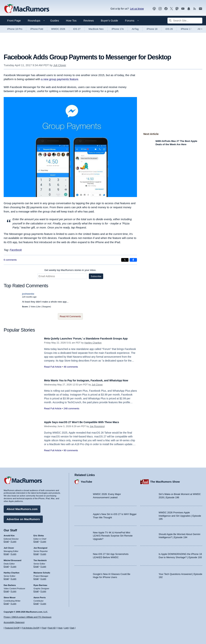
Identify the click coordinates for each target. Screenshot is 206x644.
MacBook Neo (96, 29)
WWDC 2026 (58, 29)
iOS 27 (77, 29)
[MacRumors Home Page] (27, 9)
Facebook (16, 250)
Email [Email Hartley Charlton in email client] (6, 577)
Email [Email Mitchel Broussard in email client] (6, 565)
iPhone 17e (118, 29)
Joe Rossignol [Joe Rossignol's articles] (40, 546)
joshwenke (28, 294)
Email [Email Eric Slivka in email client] (36, 540)
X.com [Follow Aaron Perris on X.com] (43, 602)
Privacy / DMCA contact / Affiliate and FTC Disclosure (28, 617)
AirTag (135, 29)
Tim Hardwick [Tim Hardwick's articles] (40, 559)
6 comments (10, 260)
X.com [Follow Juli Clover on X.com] (13, 552)
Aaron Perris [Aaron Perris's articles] (40, 596)
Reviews (89, 20)
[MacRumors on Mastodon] (177, 9)
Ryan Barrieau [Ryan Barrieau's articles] (40, 583)
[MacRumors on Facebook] (166, 9)
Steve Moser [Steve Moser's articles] (10, 596)
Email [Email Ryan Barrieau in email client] (36, 589)
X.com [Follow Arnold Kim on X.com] (13, 540)
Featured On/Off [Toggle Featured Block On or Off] (12, 628)
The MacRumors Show (165, 480)
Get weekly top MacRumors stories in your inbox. (70, 270)
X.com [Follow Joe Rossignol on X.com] (43, 552)
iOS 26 (169, 29)
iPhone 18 (152, 29)
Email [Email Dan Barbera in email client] (6, 589)
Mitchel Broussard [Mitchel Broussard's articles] (12, 559)
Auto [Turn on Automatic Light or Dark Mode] (60, 628)
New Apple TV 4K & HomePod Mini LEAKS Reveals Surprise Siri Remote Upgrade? (113, 534)
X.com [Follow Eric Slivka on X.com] (43, 540)
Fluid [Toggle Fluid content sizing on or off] (44, 628)
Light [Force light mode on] (66, 628)
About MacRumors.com (22, 507)
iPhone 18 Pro (15, 29)
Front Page (14, 20)
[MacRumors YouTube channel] (183, 9)
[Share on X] (125, 260)
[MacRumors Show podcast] (154, 9)
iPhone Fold (37, 29)
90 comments (71, 450)
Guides (55, 20)
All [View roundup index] (200, 29)
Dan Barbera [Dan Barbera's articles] (10, 583)
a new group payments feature (60, 79)
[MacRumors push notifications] (189, 9)
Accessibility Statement (14, 622)
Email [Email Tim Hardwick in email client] (36, 565)
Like (39, 307)
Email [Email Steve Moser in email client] (6, 602)
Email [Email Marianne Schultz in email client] (36, 577)
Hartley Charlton (93, 347)
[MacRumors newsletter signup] (200, 9)
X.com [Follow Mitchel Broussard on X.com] (13, 565)
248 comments (71, 413)
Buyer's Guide (109, 20)
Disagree (46, 307)
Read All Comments (70, 316)
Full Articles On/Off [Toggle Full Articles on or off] (31, 628)
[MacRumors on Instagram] (160, 9)
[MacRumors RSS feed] (195, 9)
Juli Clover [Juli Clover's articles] (9, 546)
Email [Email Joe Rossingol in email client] (36, 552)
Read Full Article (53, 371)
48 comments (71, 371)
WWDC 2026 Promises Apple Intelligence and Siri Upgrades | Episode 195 (180, 514)
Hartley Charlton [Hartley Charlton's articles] (12, 571)
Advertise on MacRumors (23, 517)
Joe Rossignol (97, 426)
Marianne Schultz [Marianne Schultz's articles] (42, 571)
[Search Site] (185, 21)
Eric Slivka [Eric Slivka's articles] (39, 534)
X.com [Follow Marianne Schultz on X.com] (43, 577)
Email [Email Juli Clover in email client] (6, 552)
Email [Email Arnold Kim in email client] (6, 540)
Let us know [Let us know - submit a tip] (137, 9)
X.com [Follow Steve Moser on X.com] (13, 602)
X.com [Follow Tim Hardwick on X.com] (43, 565)
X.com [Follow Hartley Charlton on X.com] (13, 577)
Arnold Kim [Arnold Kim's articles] (9, 534)
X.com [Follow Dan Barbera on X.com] (13, 589)
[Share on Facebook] (133, 260)
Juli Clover (60, 65)
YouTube (86, 480)
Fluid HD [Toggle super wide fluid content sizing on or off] (52, 628)
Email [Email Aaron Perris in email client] (36, 602)
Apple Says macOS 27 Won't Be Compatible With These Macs (90, 422)
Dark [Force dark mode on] (72, 628)
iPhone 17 (186, 29)
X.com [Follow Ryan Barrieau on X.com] (43, 589)
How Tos (71, 20)
